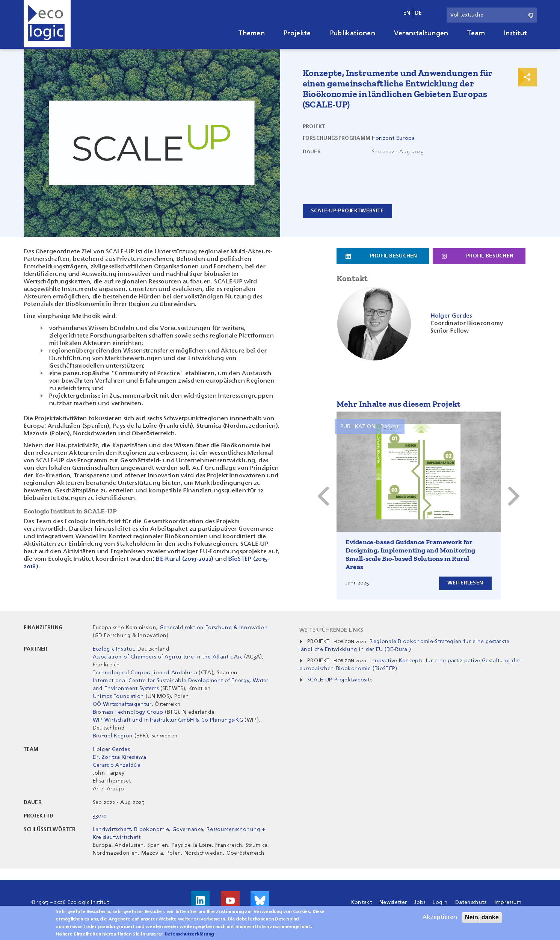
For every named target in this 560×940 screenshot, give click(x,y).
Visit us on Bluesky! (260, 901)
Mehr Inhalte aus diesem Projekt (399, 404)
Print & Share (527, 77)
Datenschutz (471, 902)
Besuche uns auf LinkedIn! (200, 901)
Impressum (508, 902)
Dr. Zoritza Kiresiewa (120, 757)
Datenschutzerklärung (189, 934)
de (419, 13)
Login (440, 902)
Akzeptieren (440, 917)
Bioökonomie (152, 830)
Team (476, 33)
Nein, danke (482, 917)
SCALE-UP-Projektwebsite (348, 211)
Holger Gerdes (111, 749)
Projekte (297, 33)
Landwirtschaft (112, 830)
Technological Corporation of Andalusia (145, 673)
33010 (100, 816)
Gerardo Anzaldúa (117, 765)
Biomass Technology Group (128, 712)
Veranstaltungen (421, 33)
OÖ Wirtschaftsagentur (122, 704)
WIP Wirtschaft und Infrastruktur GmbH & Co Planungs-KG (168, 720)
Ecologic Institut (113, 649)
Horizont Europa (393, 138)
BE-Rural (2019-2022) (185, 559)
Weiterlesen (465, 583)
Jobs (420, 902)
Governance (188, 830)
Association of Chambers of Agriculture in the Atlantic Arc (168, 657)
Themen (252, 33)
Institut (515, 33)
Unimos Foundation (118, 696)
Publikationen (352, 33)
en (407, 13)
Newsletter (393, 902)
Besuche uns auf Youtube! (230, 901)
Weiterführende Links (331, 630)
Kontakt (362, 902)
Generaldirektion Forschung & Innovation (214, 628)
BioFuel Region (113, 736)
